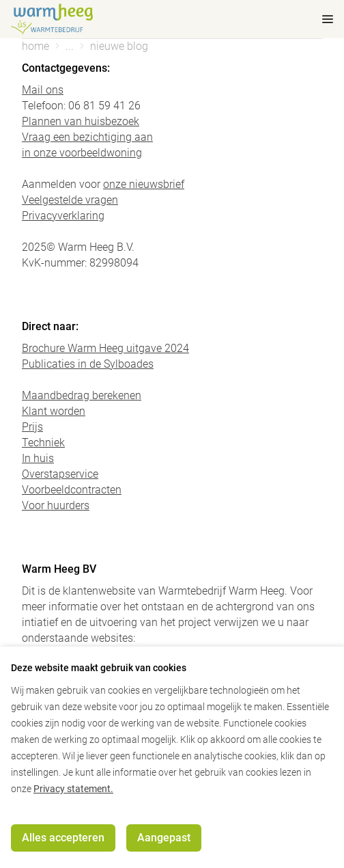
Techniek (43, 443)
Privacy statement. (73, 789)
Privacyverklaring (63, 216)
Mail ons (43, 90)
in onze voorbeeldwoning (82, 153)
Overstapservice (60, 474)
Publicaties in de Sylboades (88, 364)
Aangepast (164, 838)
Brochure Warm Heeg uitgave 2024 (105, 348)
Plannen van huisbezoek (81, 121)
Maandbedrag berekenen (82, 395)
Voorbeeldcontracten (72, 490)
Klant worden (54, 411)
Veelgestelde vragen (70, 200)
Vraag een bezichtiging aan (87, 137)
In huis (38, 458)
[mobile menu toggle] (318, 19)
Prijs (32, 427)
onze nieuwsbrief (144, 184)
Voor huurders (56, 505)
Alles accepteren (63, 838)
